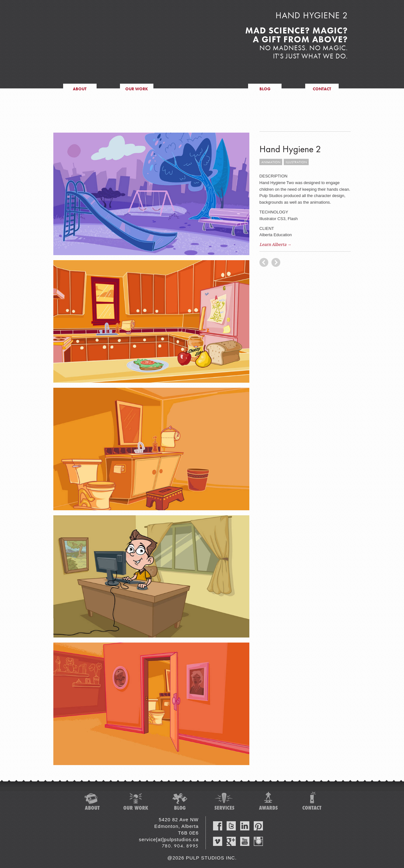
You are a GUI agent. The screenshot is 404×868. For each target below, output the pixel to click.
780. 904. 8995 (180, 846)
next (264, 262)
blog (265, 89)
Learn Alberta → (275, 245)
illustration (296, 162)
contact (322, 89)
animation (271, 162)
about (80, 89)
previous (276, 262)
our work (137, 89)
